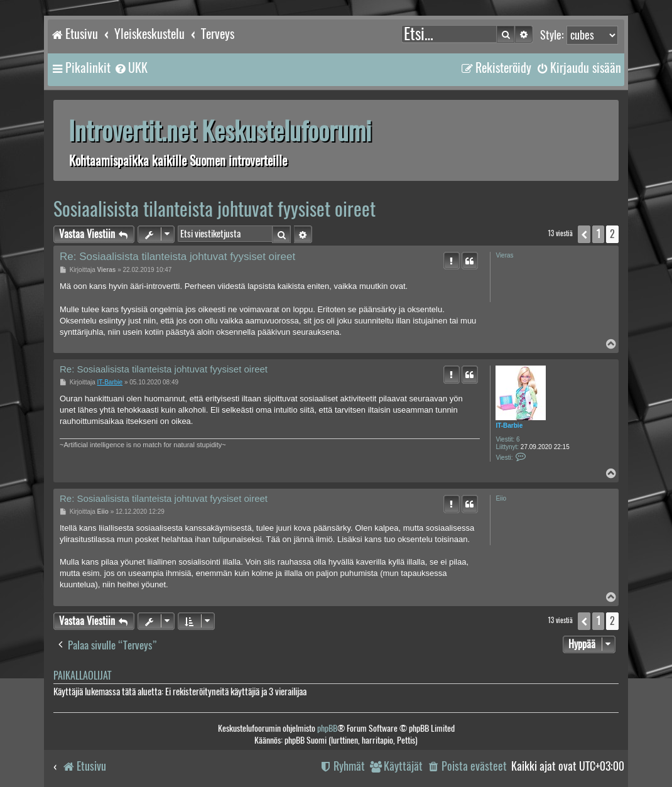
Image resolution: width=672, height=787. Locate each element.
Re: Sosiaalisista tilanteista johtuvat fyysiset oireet (177, 257)
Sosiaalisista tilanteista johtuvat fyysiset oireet (214, 209)
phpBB (327, 728)
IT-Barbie (509, 426)
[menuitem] (131, 68)
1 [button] (598, 234)
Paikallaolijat (82, 676)
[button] (584, 234)
